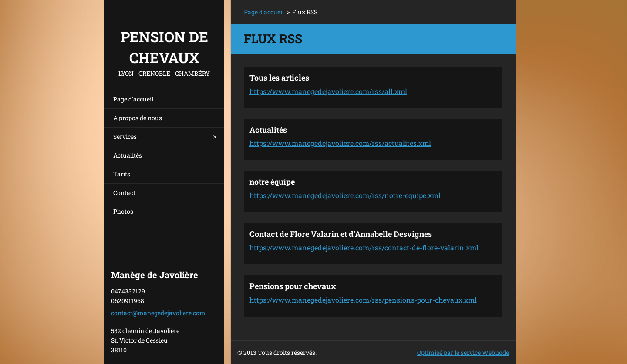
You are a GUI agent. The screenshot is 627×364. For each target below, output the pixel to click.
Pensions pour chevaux (293, 286)
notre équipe (272, 182)
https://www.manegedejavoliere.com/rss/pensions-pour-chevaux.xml (363, 300)
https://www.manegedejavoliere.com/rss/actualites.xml (340, 143)
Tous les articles (279, 78)
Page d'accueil (133, 99)
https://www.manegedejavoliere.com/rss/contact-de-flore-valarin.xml (364, 248)
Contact (124, 193)
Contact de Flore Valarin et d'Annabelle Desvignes (341, 234)
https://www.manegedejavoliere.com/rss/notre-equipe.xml (345, 195)
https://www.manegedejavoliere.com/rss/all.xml (328, 91)
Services (125, 136)
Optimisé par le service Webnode (463, 352)
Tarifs (122, 174)
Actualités (128, 155)
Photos (123, 211)
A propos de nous (138, 118)
